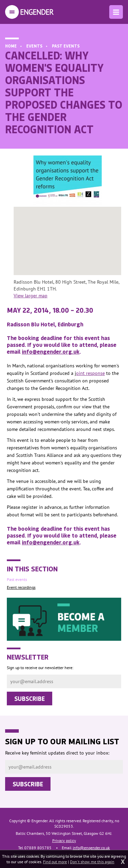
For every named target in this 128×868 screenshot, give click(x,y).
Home (11, 46)
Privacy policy (64, 840)
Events (34, 46)
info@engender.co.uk (91, 848)
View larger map (31, 296)
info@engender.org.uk (51, 351)
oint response (90, 373)
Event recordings (21, 587)
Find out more (55, 862)
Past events (66, 46)
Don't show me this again (92, 862)
